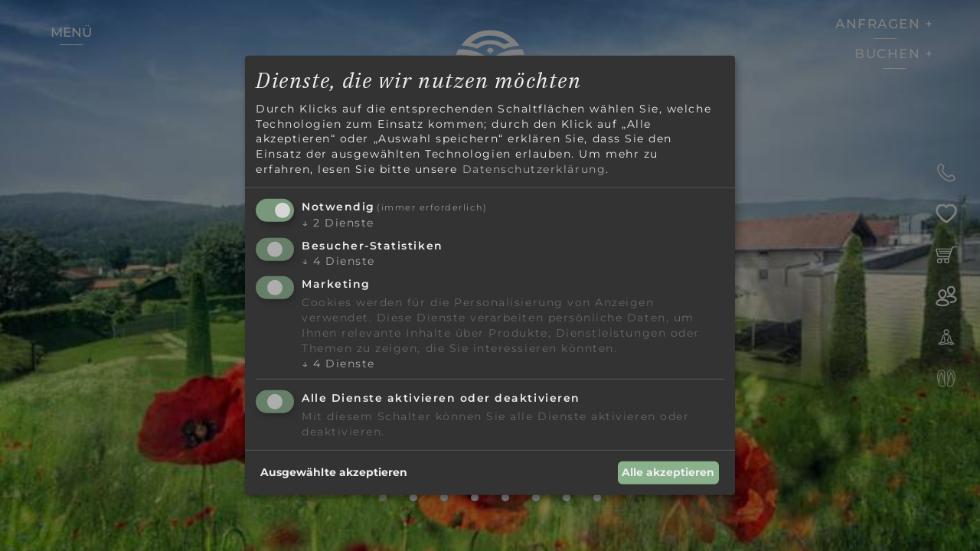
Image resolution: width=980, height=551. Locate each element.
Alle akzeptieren (668, 472)
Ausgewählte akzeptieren (334, 472)
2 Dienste (338, 223)
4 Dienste (338, 261)
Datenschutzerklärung (534, 168)
